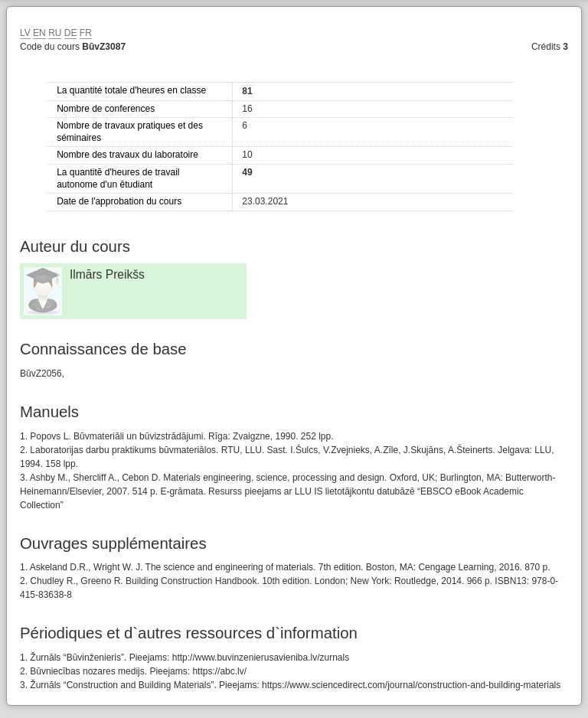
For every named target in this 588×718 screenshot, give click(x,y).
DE (71, 33)
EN (39, 33)
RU (55, 33)
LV (25, 33)
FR (86, 33)
